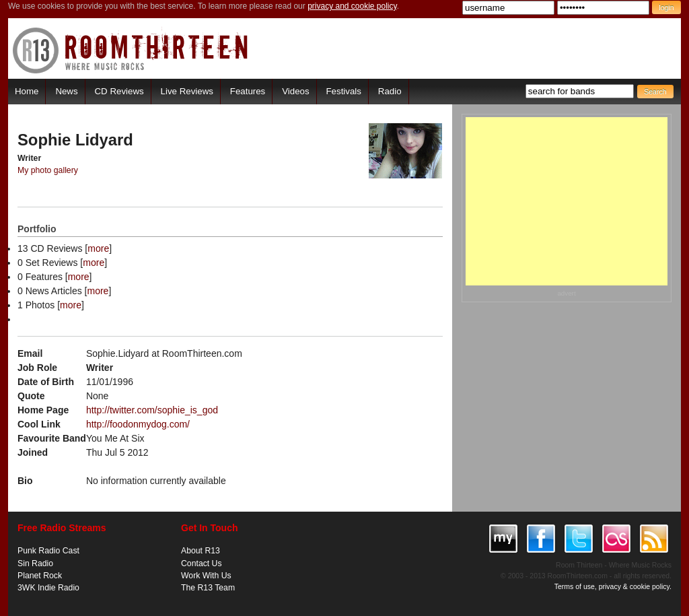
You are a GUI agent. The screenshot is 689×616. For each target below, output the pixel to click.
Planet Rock (40, 576)
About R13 (201, 551)
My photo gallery (48, 170)
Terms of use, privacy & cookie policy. (613, 586)
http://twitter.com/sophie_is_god (152, 410)
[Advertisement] (567, 201)
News (66, 91)
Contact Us (202, 563)
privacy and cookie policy (352, 6)
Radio (390, 91)
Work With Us (206, 576)
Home (27, 91)
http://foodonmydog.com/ (138, 424)
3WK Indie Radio (48, 588)
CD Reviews (119, 91)
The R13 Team (208, 588)
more (98, 248)
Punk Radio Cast (48, 551)
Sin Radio (35, 563)
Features (248, 91)
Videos (295, 91)
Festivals (343, 91)
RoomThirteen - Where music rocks (131, 50)
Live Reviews (187, 91)
